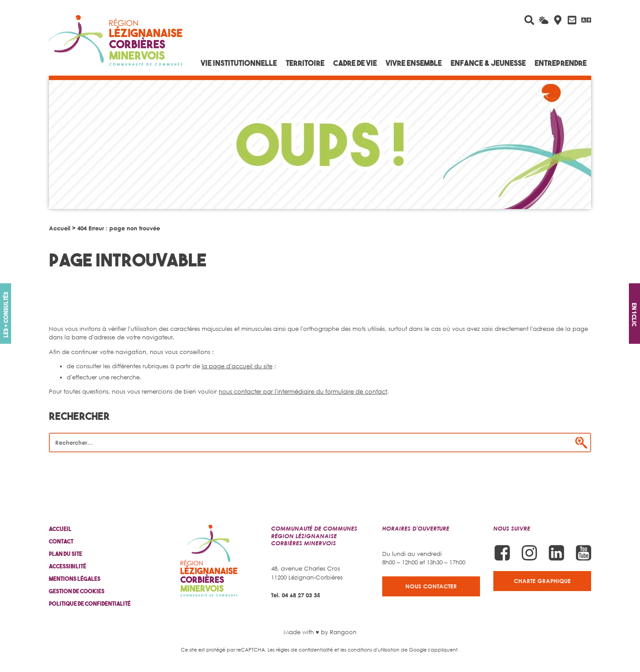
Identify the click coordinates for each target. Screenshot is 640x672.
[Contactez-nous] (572, 20)
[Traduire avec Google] (586, 20)
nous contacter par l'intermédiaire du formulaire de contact (303, 391)
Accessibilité (68, 566)
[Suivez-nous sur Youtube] (584, 553)
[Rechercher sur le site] (529, 20)
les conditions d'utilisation (370, 650)
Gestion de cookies (77, 591)
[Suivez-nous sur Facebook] (502, 553)
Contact (61, 541)
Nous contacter (431, 586)
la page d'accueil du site (237, 366)
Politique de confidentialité (90, 604)
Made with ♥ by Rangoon (320, 632)
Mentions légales (75, 579)
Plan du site (66, 554)
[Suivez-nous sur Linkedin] (556, 553)
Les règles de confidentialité (300, 650)
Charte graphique (542, 581)
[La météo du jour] (544, 20)
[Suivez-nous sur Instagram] (529, 553)
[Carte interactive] (558, 20)
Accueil (60, 228)
